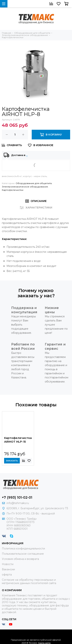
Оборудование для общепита (34, 183)
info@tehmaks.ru (18, 503)
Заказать (12, 461)
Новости (8, 564)
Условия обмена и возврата (20, 559)
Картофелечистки (13, 190)
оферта (7, 575)
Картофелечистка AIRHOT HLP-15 (18, 440)
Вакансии (8, 569)
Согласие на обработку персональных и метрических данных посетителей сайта (29, 581)
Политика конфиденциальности (23, 549)
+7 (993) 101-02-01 (17, 498)
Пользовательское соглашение (23, 554)
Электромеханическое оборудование (25, 187)
